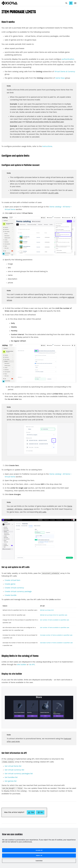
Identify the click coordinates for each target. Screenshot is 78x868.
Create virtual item (12, 580)
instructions (47, 146)
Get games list (11, 781)
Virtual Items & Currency (65, 72)
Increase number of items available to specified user (56, 635)
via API (32, 665)
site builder (22, 665)
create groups (61, 181)
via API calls (53, 193)
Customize (39, 861)
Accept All (39, 850)
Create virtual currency (14, 588)
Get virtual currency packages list (19, 774)
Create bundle (11, 595)
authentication (68, 59)
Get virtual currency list (14, 770)
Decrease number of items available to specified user (56, 643)
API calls (43, 512)
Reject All (39, 856)
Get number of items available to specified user (55, 628)
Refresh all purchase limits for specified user (54, 615)
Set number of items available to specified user (55, 620)
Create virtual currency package (18, 592)
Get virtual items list (13, 766)
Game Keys (60, 78)
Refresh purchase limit (47, 610)
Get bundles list (11, 777)
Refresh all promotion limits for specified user (45, 122)
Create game (10, 584)
